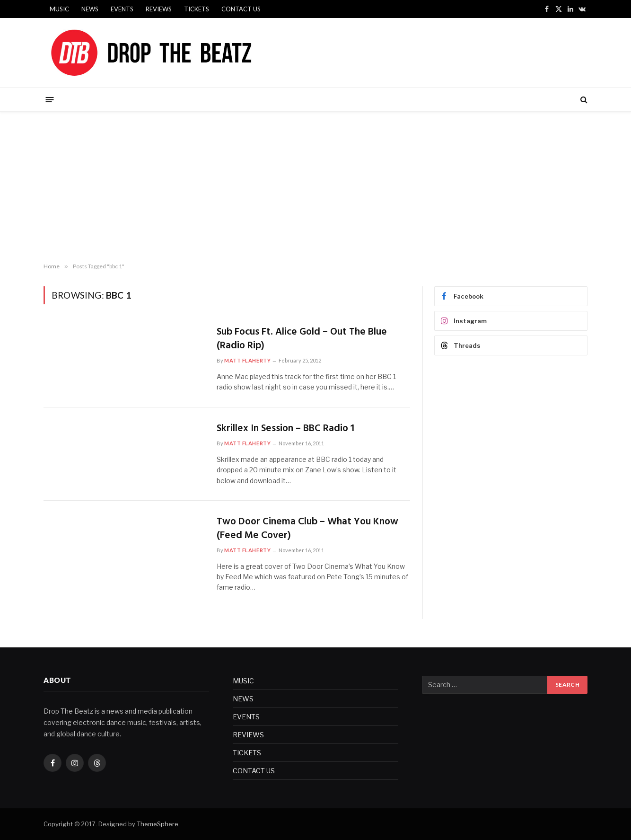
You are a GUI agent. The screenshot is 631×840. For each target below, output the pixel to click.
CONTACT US (241, 9)
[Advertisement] (315, 187)
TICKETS (197, 9)
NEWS (90, 9)
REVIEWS (159, 9)
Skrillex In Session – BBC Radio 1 (285, 429)
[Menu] (50, 99)
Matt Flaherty (247, 360)
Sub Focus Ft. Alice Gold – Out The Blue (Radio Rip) (302, 339)
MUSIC (59, 9)
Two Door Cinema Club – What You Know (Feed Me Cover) (307, 529)
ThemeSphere (158, 824)
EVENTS (122, 9)
